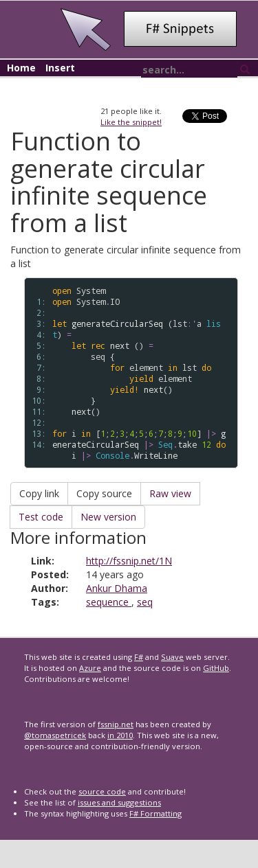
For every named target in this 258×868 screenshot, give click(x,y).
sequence (109, 602)
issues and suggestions (119, 802)
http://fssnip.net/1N (129, 561)
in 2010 (120, 735)
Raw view (170, 493)
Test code (41, 517)
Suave (172, 657)
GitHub (216, 668)
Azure (90, 668)
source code (102, 791)
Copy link (39, 493)
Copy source (104, 493)
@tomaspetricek (55, 735)
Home (21, 68)
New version (108, 517)
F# (139, 657)
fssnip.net (116, 724)
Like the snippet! (131, 122)
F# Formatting (155, 813)
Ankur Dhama (117, 588)
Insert (60, 68)
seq (145, 602)
